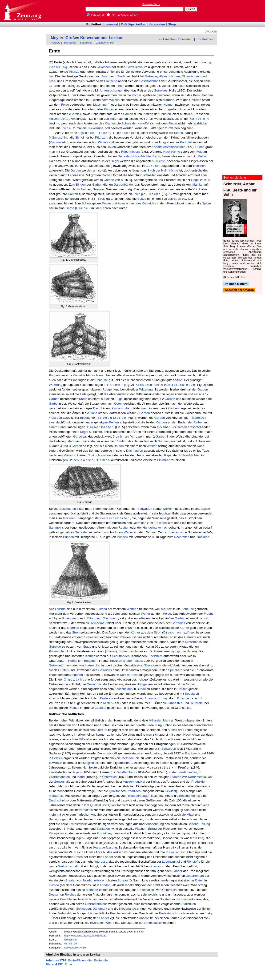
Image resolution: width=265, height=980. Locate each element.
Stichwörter (70, 43)
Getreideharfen (115, 518)
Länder (108, 857)
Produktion (199, 782)
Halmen (169, 105)
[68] (51, 62)
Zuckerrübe (95, 128)
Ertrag (152, 829)
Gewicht (170, 791)
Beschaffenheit (150, 81)
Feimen (111, 618)
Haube (82, 208)
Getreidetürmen (60, 665)
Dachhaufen (124, 436)
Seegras (99, 189)
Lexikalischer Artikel (75, 948)
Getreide (151, 76)
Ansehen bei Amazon (239, 290)
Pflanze (74, 72)
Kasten (87, 460)
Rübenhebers (130, 152)
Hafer (114, 119)
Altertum (101, 730)
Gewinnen (104, 67)
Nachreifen (182, 537)
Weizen (114, 100)
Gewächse (94, 684)
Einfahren (164, 460)
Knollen (184, 698)
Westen (152, 446)
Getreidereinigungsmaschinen (175, 651)
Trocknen (199, 166)
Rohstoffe (194, 862)
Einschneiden (126, 133)
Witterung (143, 375)
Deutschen (56, 894)
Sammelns (56, 528)
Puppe (140, 194)
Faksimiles (86, 43)
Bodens (193, 824)
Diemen (103, 460)
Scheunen (69, 618)
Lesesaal (111, 24)
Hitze (182, 109)
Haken (111, 147)
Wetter (128, 532)
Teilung (205, 824)
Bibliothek (96, 15)
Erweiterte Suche (151, 4)
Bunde (141, 689)
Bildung (85, 418)
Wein (109, 923)
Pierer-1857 (54, 964)
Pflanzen (101, 137)
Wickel (167, 509)
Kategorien (157, 24)
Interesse (101, 862)
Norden (163, 441)
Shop (172, 24)
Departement (195, 876)
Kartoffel (143, 123)
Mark (167, 720)
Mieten (108, 703)
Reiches (70, 894)
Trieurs (111, 651)
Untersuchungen (112, 90)
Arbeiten (155, 753)
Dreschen (173, 632)
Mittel (190, 815)
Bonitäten (103, 829)
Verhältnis (86, 810)
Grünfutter (175, 703)
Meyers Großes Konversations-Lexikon (87, 38)
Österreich (109, 777)
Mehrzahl (64, 913)
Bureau (123, 880)
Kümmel (56, 142)
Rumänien (75, 661)
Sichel (80, 137)
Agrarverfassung (105, 847)
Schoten (165, 114)
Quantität (114, 805)
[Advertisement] (243, 11)
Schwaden (145, 509)
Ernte (68, 964)
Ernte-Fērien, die (80, 960)
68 (66, 944)
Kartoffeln (199, 119)
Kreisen (156, 866)
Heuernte (196, 703)
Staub (87, 647)
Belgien (57, 758)
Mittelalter (85, 739)
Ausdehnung (132, 782)
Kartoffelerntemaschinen (169, 147)
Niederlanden (188, 772)
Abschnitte (146, 918)
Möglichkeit (91, 763)
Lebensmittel (171, 862)
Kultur (155, 782)
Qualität (114, 791)
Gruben (128, 661)
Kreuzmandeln (149, 385)
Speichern (156, 656)
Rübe (66, 128)
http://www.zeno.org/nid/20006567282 (85, 936)
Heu (189, 708)
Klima (199, 838)
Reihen (114, 422)
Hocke (155, 194)
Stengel (142, 684)
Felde (65, 105)
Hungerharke (152, 528)
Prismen (115, 385)
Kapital (173, 852)
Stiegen (105, 418)
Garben (153, 166)
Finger (173, 123)
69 (71, 944)
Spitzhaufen (100, 455)
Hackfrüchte (172, 152)
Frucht (106, 76)
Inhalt (119, 86)
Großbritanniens (96, 904)
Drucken (211, 32)
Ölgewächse (76, 679)
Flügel (119, 399)
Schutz (86, 203)
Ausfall (172, 730)
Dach (97, 408)
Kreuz (83, 399)
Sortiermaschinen (131, 651)
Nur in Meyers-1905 (123, 15)
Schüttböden (121, 656)
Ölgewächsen (191, 76)
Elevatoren (152, 665)
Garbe (60, 199)
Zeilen (120, 418)
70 (75, 944)
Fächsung (58, 67)
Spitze (142, 199)
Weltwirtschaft (68, 866)
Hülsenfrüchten (169, 76)
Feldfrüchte (134, 67)
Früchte (160, 161)
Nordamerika (197, 777)
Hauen (104, 133)
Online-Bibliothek (22, 11)
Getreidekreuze (180, 385)
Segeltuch (192, 694)
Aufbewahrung (154, 698)
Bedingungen (58, 819)
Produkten (104, 833)
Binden (81, 185)
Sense (178, 133)
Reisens (112, 81)
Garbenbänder (124, 185)
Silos (139, 661)
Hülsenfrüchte (59, 119)
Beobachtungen (139, 796)
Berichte (66, 899)
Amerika (94, 665)
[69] (143, 782)
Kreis (102, 199)
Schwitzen (91, 637)
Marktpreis (56, 796)
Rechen (124, 528)
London (105, 885)
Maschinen (101, 105)
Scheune (102, 380)
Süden (122, 441)
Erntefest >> (204, 39)
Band (62, 427)
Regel (115, 161)
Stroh (121, 76)
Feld (199, 152)
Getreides (161, 90)
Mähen (88, 133)
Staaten (176, 777)
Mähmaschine (59, 137)
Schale (126, 123)
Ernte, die (101, 960)
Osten (118, 404)
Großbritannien (59, 777)
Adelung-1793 (56, 960)
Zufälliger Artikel (133, 24)
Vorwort (55, 43)
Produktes (133, 791)
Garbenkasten (100, 427)
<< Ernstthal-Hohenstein (175, 39)
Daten (79, 857)
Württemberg (126, 772)
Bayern (77, 772)
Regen (106, 203)
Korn (196, 95)
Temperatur (98, 623)
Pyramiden (122, 408)
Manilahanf (200, 185)
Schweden (169, 749)
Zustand (101, 609)
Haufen (73, 194)
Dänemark (100, 909)
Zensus (60, 782)
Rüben (200, 147)
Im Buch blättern (236, 284)
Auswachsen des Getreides (137, 203)
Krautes (110, 123)
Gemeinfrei (70, 940)
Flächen (141, 829)
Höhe (94, 413)
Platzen (148, 114)
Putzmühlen (57, 651)
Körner (137, 95)
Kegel (84, 432)
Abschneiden (123, 689)
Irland (81, 777)
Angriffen (77, 675)
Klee (52, 81)
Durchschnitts (58, 800)
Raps (156, 156)
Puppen (54, 375)
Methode (128, 758)
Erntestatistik (78, 824)
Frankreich (192, 753)
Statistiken (189, 904)
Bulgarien (91, 661)
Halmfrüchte (170, 170)
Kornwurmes (129, 675)
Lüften (64, 670)
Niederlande (128, 909)
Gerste (75, 114)
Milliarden (155, 720)
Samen (128, 114)
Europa (54, 885)
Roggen (108, 389)
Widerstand (106, 142)
